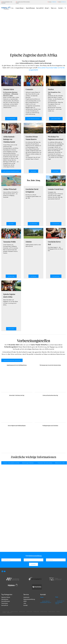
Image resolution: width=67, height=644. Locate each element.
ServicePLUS (40, 8)
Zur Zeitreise (33, 276)
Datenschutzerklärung (29, 599)
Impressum (26, 597)
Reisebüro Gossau (22, 612)
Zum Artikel (33, 171)
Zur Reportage (11, 276)
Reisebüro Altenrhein (44, 612)
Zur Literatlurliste (11, 119)
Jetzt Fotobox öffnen (56, 119)
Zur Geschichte (56, 224)
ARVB (25, 601)
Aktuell (47, 8)
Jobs (25, 603)
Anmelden (34, 564)
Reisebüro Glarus (36, 612)
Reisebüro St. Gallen (6, 612)
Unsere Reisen (20, 8)
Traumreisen (5, 603)
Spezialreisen (5, 599)
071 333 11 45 (63, 2)
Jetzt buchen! (11, 329)
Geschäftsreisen (30, 8)
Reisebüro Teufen (29, 612)
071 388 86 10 (54, 2)
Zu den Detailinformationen (33, 119)
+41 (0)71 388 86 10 (46, 601)
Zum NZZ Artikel (33, 224)
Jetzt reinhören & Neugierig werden (11, 171)
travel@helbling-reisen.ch (46, 602)
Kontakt (61, 8)
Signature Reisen (6, 597)
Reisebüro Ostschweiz (14, 612)
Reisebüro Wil (9, 613)
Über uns (54, 8)
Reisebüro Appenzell (52, 612)
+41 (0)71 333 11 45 (61, 601)
